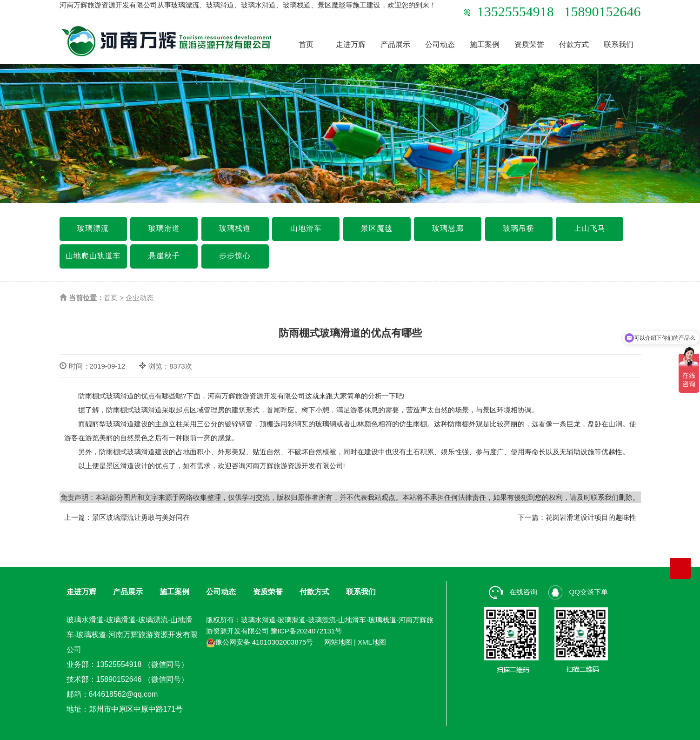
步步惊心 (235, 256)
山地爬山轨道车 (93, 256)
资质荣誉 (529, 44)
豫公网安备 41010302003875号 (260, 642)
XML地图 (372, 642)
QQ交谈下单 (578, 592)
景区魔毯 (377, 228)
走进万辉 (351, 44)
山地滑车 (306, 228)
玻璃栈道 (235, 228)
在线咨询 (513, 592)
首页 (306, 44)
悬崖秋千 (164, 256)
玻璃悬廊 (448, 228)
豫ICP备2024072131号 (306, 631)
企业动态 (140, 298)
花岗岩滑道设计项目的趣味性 (591, 517)
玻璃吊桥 (519, 228)
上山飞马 (590, 228)
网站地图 (338, 642)
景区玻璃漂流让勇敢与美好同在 (141, 517)
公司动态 (440, 44)
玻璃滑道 (164, 228)
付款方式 (574, 44)
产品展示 (395, 44)
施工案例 (485, 44)
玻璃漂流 (93, 228)
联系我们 (619, 44)
